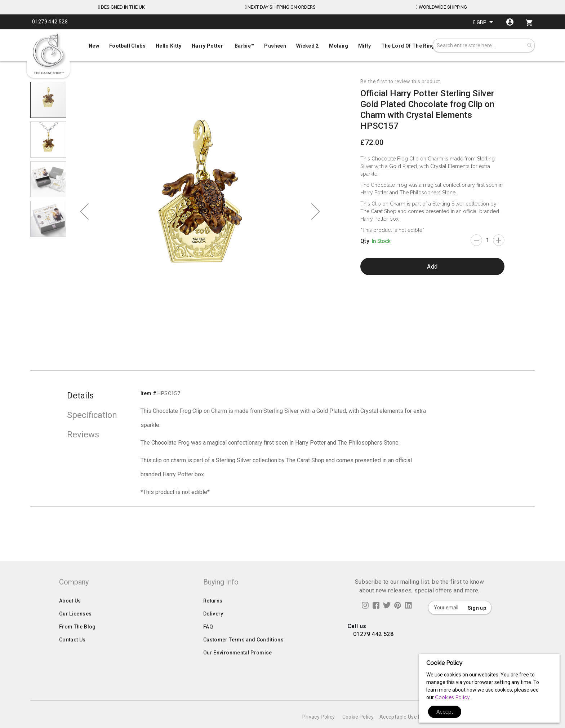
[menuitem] (282, 45)
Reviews (83, 434)
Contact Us (72, 654)
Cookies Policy (452, 697)
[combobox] (484, 45)
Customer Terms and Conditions (243, 654)
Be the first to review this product (400, 81)
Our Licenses (75, 628)
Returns (213, 615)
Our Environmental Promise (238, 667)
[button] (483, 22)
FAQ (208, 641)
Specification (92, 415)
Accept (445, 712)
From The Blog (77, 641)
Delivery (213, 628)
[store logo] (48, 54)
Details (80, 396)
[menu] (282, 44)
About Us (70, 615)
